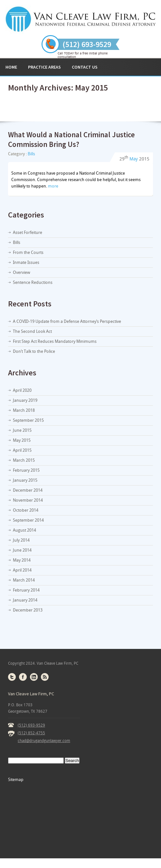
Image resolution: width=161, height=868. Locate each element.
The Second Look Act (32, 331)
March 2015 (24, 460)
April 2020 (22, 390)
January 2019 (25, 400)
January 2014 (25, 600)
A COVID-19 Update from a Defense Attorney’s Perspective (67, 321)
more (53, 186)
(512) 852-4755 (31, 733)
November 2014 (28, 500)
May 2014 (22, 560)
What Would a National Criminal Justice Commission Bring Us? (71, 139)
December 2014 (28, 490)
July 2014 (21, 540)
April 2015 (22, 450)
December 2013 (28, 610)
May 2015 (22, 440)
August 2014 (24, 530)
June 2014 (22, 550)
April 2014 (22, 570)
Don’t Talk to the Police (34, 351)
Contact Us (85, 67)
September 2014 (28, 520)
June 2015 (22, 430)
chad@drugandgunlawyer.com (44, 741)
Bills (31, 154)
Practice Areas (44, 67)
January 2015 (25, 480)
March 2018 (24, 410)
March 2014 (24, 580)
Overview (22, 272)
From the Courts (28, 252)
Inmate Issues (26, 262)
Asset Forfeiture (28, 232)
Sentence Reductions (33, 282)
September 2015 (28, 420)
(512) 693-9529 (31, 725)
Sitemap (16, 780)
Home (11, 67)
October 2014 (26, 510)
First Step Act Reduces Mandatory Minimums (55, 341)
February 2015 (26, 470)
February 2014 (26, 590)
